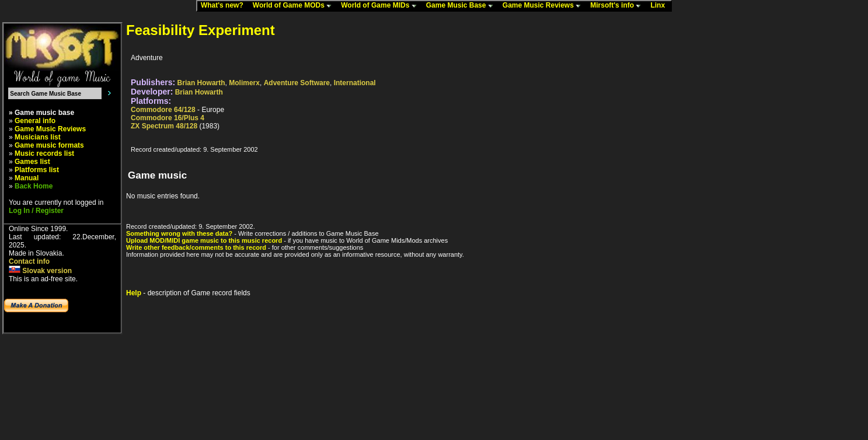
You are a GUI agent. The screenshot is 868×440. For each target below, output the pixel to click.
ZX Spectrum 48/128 (164, 126)
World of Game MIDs (381, 6)
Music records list (44, 153)
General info (35, 121)
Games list (32, 162)
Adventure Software (297, 83)
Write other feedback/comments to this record (196, 247)
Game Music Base (462, 6)
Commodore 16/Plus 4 (168, 118)
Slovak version (40, 271)
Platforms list (37, 170)
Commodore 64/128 (163, 110)
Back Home (34, 186)
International (355, 83)
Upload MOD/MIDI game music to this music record (204, 240)
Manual (27, 178)
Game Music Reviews (544, 6)
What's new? (225, 6)
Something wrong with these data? (179, 233)
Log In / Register (36, 211)
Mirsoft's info (618, 6)
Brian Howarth (201, 83)
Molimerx (244, 83)
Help (134, 293)
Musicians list (38, 137)
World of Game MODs (295, 6)
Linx (660, 6)
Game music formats (49, 145)
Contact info (29, 261)
